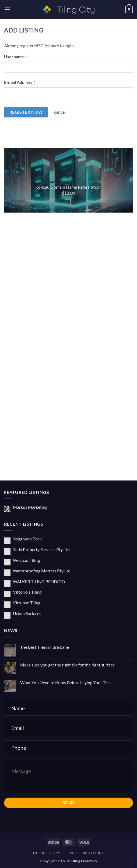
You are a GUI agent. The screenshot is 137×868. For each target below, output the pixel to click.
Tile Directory (46, 853)
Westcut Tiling (26, 560)
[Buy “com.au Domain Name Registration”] (68, 202)
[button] (7, 9)
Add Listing (94, 853)
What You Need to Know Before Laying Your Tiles (66, 682)
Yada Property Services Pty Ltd (41, 549)
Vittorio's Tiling (27, 592)
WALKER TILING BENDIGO (39, 581)
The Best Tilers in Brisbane (45, 647)
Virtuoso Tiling (27, 603)
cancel (60, 112)
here (55, 46)
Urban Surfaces (27, 613)
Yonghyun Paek (27, 539)
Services (71, 853)
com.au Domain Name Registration (68, 187)
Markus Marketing (30, 507)
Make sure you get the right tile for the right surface (67, 665)
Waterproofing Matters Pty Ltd (42, 571)
